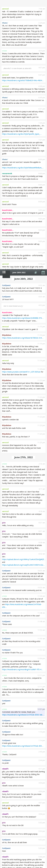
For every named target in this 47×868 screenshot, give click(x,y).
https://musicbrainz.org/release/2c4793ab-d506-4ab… (23, 446)
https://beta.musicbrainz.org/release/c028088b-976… (23, 49)
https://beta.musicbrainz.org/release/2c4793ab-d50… (23, 477)
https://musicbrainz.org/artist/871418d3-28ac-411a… (23, 661)
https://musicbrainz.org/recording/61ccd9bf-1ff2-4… (23, 400)
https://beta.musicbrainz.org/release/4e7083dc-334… (23, 69)
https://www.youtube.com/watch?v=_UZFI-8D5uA (21, 103)
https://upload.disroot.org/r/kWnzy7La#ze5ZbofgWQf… (24, 290)
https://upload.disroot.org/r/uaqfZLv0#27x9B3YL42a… (23, 296)
